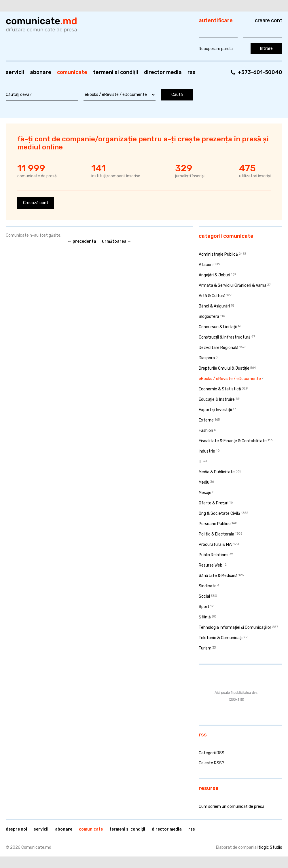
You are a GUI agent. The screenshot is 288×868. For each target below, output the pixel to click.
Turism (205, 648)
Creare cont (269, 20)
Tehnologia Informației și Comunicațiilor (235, 627)
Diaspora (207, 358)
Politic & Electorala (216, 534)
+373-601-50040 (260, 72)
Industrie (207, 451)
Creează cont (36, 203)
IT (200, 462)
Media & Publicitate (217, 472)
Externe (206, 420)
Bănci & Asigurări (214, 306)
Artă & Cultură (212, 296)
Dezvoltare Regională (219, 348)
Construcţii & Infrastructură (225, 337)
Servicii (15, 72)
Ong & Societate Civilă (219, 513)
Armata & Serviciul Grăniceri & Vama (233, 285)
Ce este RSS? (211, 763)
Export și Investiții (215, 410)
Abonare (41, 72)
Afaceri (206, 265)
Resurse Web (211, 565)
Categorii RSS (212, 753)
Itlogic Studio (270, 847)
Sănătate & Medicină (218, 576)
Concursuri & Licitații (218, 327)
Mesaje (205, 493)
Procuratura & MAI (216, 545)
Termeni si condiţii (116, 72)
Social (204, 596)
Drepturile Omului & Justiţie (224, 368)
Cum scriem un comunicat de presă (232, 807)
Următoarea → (117, 241)
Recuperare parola (216, 49)
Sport (204, 607)
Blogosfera (209, 317)
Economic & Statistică (220, 389)
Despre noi (16, 829)
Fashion (206, 431)
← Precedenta (82, 241)
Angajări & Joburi (214, 275)
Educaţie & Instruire (217, 399)
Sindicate (208, 586)
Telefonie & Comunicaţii (221, 638)
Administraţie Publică (218, 254)
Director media (163, 72)
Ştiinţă (205, 617)
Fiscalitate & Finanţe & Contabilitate (233, 441)
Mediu (204, 482)
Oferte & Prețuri (214, 503)
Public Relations (214, 555)
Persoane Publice (215, 524)
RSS (192, 72)
